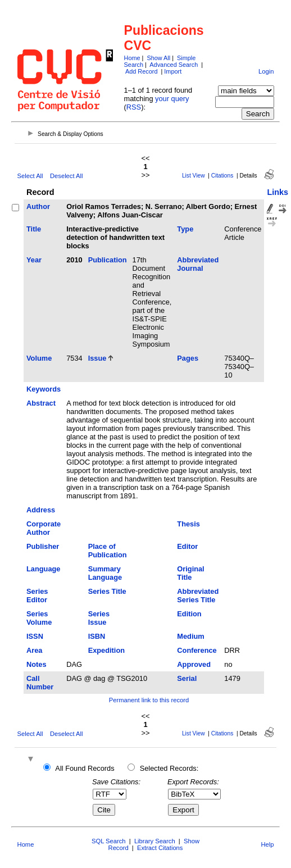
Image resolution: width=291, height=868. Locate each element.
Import (173, 71)
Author (38, 206)
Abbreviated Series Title (198, 596)
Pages (188, 358)
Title (34, 229)
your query (172, 99)
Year (34, 260)
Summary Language (105, 573)
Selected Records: (169, 768)
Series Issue (99, 618)
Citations (222, 176)
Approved (194, 664)
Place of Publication (108, 551)
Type (185, 229)
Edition (189, 614)
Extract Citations (160, 848)
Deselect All (66, 176)
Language (43, 569)
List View (194, 176)
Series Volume (39, 618)
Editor (187, 546)
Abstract (41, 403)
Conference (197, 650)
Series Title (107, 591)
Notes (37, 664)
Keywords (44, 389)
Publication (108, 260)
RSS (134, 107)
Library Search (155, 841)
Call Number (40, 683)
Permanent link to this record (149, 700)
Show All (158, 58)
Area (34, 650)
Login (266, 71)
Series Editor (37, 596)
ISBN (97, 636)
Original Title (190, 573)
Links (278, 192)
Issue (97, 358)
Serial (187, 678)
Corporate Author (44, 528)
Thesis (188, 524)
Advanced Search (174, 65)
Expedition (106, 650)
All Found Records (85, 768)
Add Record (141, 71)
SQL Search (109, 841)
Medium (190, 636)
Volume (39, 358)
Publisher (43, 546)
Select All (30, 176)
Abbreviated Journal (198, 264)
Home (132, 58)
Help (267, 844)
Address (41, 510)
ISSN (35, 636)
